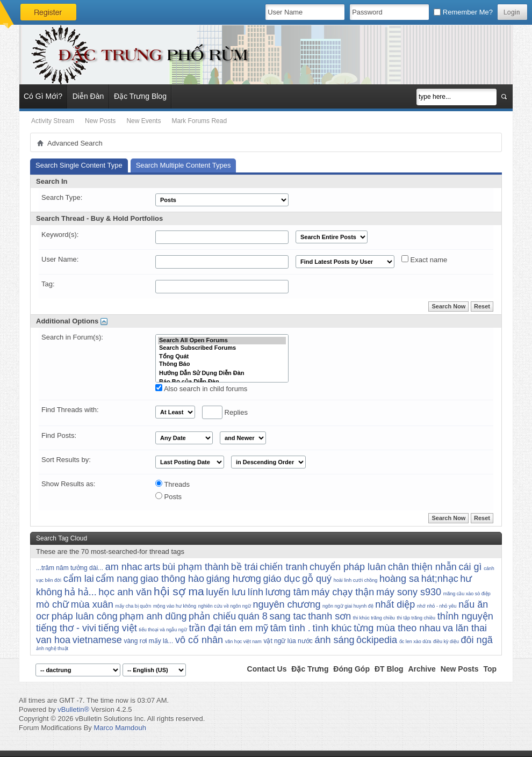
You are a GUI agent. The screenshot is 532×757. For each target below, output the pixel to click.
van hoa (53, 640)
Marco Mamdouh (120, 728)
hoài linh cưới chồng (356, 580)
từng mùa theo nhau (397, 628)
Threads (172, 484)
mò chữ (52, 604)
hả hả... (81, 592)
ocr (43, 616)
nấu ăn (473, 604)
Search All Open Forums (222, 341)
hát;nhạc (440, 579)
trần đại (205, 628)
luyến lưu (226, 592)
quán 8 (253, 616)
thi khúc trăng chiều (374, 618)
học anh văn (125, 592)
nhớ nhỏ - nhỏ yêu (437, 606)
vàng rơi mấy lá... (148, 641)
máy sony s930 (409, 592)
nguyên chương (286, 604)
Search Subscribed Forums (222, 348)
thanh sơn (329, 616)
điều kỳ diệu (446, 641)
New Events (143, 121)
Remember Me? (463, 12)
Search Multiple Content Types (184, 165)
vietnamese (97, 640)
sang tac (287, 616)
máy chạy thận (343, 592)
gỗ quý (317, 579)
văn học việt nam (243, 641)
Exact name (424, 259)
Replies (225, 412)
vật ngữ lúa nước (288, 641)
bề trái (245, 567)
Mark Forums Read (199, 121)
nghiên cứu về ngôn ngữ (225, 606)
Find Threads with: (70, 410)
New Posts (100, 121)
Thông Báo (222, 364)
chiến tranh (283, 567)
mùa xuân (92, 604)
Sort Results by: (66, 460)
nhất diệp (395, 604)
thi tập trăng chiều (416, 618)
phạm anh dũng (153, 616)
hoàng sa (399, 579)
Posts (168, 496)
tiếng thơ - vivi (66, 628)
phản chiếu (212, 616)
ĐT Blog (389, 669)
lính (256, 592)
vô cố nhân (199, 640)
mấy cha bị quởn (133, 606)
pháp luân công (85, 616)
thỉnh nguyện (465, 616)
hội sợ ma (179, 591)
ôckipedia (377, 640)
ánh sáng (334, 640)
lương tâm (287, 592)
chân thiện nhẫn (422, 567)
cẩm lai (79, 579)
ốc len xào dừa (415, 641)
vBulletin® (73, 709)
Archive (422, 669)
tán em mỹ (246, 628)
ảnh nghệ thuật (52, 648)
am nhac (124, 567)
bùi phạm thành (196, 567)
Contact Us (267, 669)
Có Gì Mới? (43, 96)
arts (152, 567)
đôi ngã (477, 640)
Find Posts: (59, 435)
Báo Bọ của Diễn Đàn (222, 381)
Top (490, 669)
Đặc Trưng (310, 669)
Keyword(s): (60, 235)
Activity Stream (53, 121)
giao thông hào (172, 579)
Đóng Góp (351, 669)
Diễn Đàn (88, 96)
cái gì (470, 567)
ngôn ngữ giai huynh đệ (348, 606)
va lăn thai (465, 628)
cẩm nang (117, 579)
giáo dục (281, 579)
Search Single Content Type (79, 165)
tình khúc (332, 628)
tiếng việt (118, 628)
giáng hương (234, 579)
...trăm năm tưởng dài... (70, 568)
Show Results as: (68, 484)
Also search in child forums (201, 388)
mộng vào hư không (175, 606)
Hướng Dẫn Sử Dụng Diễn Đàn (222, 373)
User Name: (60, 259)
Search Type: (62, 197)
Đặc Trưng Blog (140, 96)
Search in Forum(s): (72, 337)
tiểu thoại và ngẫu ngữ (163, 630)
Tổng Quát (222, 356)
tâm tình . (290, 628)
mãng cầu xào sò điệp (467, 594)
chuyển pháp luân (348, 567)
